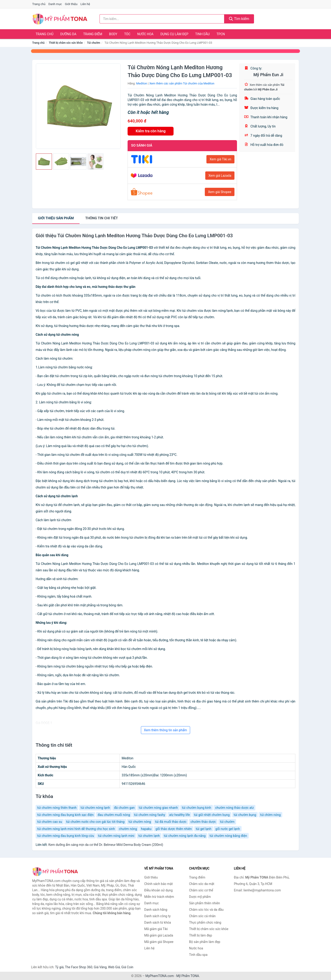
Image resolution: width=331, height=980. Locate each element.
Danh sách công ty (158, 916)
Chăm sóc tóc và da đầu (206, 910)
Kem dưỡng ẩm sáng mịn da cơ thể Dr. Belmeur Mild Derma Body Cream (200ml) (106, 845)
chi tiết (102, 218)
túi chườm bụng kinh (196, 808)
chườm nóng (128, 829)
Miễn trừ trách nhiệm (159, 897)
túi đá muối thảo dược (171, 822)
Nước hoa (145, 34)
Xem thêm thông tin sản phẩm (165, 730)
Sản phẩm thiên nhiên (205, 903)
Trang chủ (39, 4)
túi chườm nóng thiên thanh (57, 808)
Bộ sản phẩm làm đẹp (205, 942)
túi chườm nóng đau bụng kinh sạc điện (65, 815)
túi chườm (227, 822)
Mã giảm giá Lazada (159, 935)
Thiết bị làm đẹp (201, 935)
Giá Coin (127, 967)
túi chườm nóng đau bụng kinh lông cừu (66, 836)
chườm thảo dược (203, 822)
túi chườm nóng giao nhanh (158, 808)
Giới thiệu (71, 4)
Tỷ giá (59, 967)
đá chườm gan (124, 808)
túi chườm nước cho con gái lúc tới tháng (95, 822)
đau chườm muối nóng (114, 815)
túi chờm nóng (270, 815)
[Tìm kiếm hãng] (162, 19)
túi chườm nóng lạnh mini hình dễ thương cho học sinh (76, 829)
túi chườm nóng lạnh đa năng (185, 836)
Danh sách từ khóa (158, 922)
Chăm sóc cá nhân (202, 916)
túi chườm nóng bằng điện (228, 836)
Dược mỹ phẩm (200, 897)
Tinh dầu (202, 34)
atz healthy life (180, 815)
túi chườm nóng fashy (150, 815)
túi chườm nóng (140, 822)
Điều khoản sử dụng (159, 890)
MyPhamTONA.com (160, 976)
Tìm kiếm (239, 19)
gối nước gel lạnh (228, 829)
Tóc (127, 34)
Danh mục (55, 4)
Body (113, 34)
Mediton (142, 83)
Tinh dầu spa (198, 955)
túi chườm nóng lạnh (95, 808)
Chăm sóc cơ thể (201, 890)
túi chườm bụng (245, 815)
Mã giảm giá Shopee (159, 942)
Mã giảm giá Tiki (156, 929)
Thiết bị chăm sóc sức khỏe (66, 43)
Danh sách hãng (156, 910)
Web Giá (114, 967)
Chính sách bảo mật (159, 884)
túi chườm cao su (50, 822)
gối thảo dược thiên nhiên (174, 829)
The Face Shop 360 (78, 967)
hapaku (146, 829)
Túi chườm (93, 43)
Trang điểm (93, 34)
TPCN (221, 34)
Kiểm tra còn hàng (151, 131)
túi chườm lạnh (149, 836)
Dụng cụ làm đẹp (174, 34)
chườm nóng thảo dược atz (234, 808)
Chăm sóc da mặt (202, 884)
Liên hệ (85, 4)
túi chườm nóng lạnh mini (116, 836)
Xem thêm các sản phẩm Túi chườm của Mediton (182, 83)
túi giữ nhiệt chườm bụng (212, 815)
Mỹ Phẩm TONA (188, 976)
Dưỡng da (68, 34)
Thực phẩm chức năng (205, 922)
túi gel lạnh (204, 829)
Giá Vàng (100, 967)
